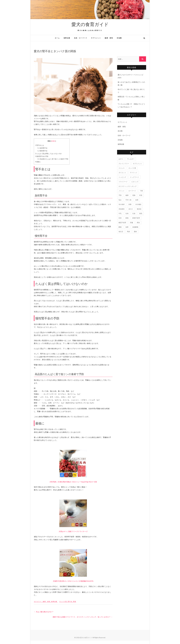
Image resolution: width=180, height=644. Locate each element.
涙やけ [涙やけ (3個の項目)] (131, 209)
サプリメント (96, 38)
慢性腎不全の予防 (42, 156)
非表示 (53, 141)
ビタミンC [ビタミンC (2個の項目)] (135, 182)
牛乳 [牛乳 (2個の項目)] (120, 213)
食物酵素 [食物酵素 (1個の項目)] (135, 227)
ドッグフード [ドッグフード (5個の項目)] (134, 177)
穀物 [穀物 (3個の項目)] (127, 218)
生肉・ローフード (81, 38)
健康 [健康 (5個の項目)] (127, 195)
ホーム (57, 38)
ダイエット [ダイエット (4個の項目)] (122, 173)
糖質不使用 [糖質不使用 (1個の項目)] (122, 223)
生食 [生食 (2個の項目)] (134, 213)
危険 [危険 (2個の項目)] (134, 195)
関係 (75, 601)
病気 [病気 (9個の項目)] (141, 213)
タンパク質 (63, 601)
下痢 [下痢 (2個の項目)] (141, 191)
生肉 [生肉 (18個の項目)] (127, 213)
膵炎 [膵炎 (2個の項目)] (138, 223)
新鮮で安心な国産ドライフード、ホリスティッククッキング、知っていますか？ (83, 617)
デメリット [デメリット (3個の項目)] (134, 173)
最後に (38, 162)
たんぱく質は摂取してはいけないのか (48, 154)
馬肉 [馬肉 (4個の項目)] (128, 232)
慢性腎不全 (42, 151)
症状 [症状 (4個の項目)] (120, 218)
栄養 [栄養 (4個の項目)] (130, 204)
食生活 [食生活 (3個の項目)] (121, 232)
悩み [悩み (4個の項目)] (120, 200)
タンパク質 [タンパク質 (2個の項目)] (132, 168)
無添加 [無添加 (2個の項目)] (139, 209)
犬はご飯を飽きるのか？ (44, 612)
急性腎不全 (42, 148)
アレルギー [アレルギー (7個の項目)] (131, 159)
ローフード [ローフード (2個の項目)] (132, 191)
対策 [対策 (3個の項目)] (141, 195)
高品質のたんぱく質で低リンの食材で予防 (53, 159)
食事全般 (67, 38)
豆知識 (119, 38)
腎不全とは (39, 145)
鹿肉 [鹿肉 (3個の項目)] (135, 232)
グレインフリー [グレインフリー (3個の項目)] (124, 164)
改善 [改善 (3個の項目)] (137, 200)
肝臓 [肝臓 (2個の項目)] (131, 223)
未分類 (120, 131)
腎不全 (70, 601)
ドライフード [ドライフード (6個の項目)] (123, 182)
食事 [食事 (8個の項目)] (127, 227)
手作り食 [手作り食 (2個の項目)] (128, 200)
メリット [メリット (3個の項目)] (122, 191)
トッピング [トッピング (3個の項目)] (122, 177)
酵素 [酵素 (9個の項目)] (120, 227)
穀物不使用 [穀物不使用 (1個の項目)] (136, 218)
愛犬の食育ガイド (90, 24)
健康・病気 (109, 38)
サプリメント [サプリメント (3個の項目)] (137, 164)
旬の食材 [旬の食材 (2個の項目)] (122, 204)
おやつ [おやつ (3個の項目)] (121, 159)
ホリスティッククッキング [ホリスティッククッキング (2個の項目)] (128, 186)
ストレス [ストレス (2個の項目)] (122, 168)
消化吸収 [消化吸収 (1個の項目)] (122, 209)
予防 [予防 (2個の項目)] (120, 195)
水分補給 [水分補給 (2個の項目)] (138, 204)
